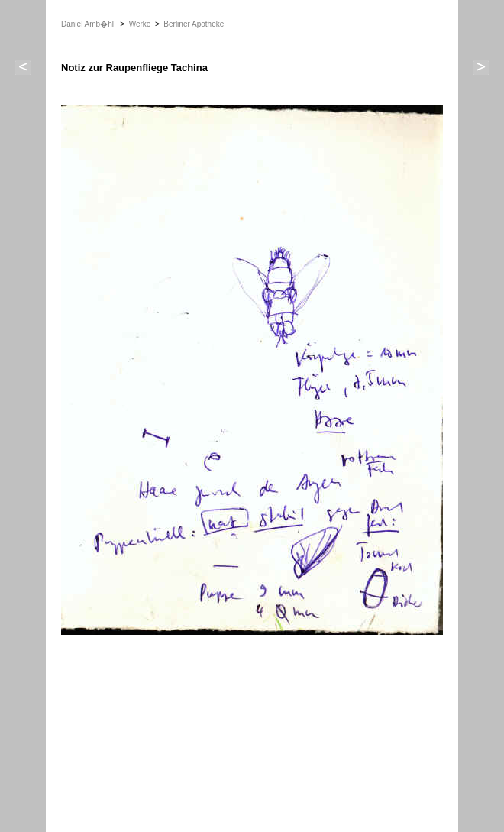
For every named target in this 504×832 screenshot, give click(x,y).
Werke (140, 24)
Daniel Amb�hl (87, 24)
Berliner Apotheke (194, 24)
